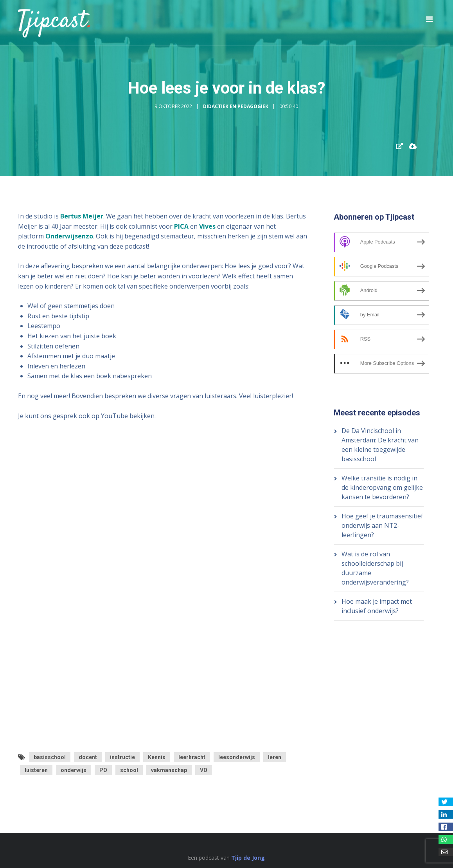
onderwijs (74, 770)
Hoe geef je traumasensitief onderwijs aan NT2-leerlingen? (382, 525)
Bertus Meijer (82, 216)
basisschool (50, 757)
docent (88, 757)
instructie (122, 757)
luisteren (36, 770)
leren (275, 757)
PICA (181, 226)
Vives (207, 226)
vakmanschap (169, 770)
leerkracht (192, 757)
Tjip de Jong (248, 858)
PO (103, 770)
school (129, 770)
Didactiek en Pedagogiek (236, 106)
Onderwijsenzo (69, 236)
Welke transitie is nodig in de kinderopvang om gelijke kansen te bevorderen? (382, 487)
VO (204, 770)
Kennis (157, 757)
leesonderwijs (237, 757)
